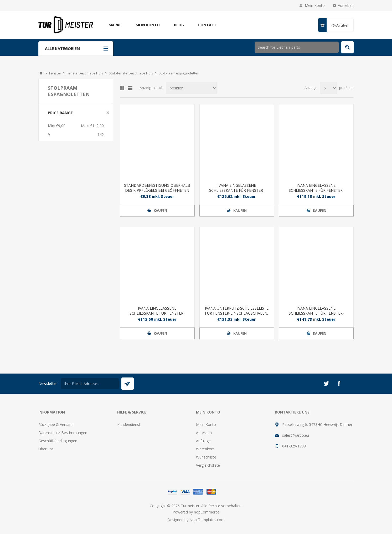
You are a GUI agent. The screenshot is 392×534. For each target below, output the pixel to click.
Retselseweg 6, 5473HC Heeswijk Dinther (317, 424)
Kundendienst (129, 424)
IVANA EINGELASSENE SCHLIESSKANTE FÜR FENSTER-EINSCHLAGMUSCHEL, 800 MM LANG (237, 190)
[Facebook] (339, 384)
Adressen (204, 433)
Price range (60, 113)
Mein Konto (315, 5)
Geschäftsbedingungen (58, 441)
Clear (108, 113)
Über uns (46, 449)
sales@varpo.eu (296, 435)
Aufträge (203, 441)
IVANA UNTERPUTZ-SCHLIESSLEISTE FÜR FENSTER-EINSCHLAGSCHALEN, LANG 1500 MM (237, 313)
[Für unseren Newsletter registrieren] (90, 384)
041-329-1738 (294, 446)
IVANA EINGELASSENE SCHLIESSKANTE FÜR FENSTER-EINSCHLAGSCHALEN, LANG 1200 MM (157, 313)
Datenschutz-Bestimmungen (63, 433)
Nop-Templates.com (207, 520)
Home (41, 73)
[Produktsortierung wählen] (191, 88)
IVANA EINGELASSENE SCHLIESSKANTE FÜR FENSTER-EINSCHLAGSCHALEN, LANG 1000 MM (316, 190)
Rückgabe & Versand (56, 424)
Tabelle (122, 88)
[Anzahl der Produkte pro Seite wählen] (328, 88)
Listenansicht (130, 88)
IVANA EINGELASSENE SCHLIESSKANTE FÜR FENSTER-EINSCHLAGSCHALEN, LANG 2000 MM (316, 313)
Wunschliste (206, 457)
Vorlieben (346, 5)
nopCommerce (207, 512)
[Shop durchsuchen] (297, 47)
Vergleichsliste (208, 465)
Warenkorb (205, 449)
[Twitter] (326, 384)
